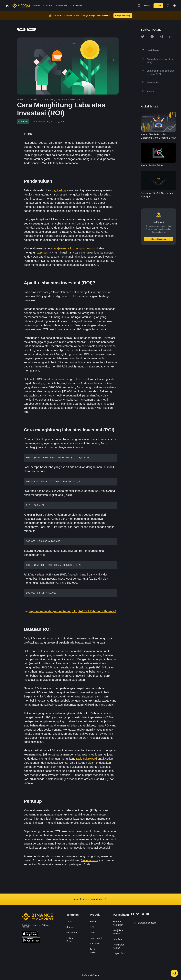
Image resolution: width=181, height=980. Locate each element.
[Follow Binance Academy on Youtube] (148, 914)
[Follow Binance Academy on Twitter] (138, 914)
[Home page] (21, 6)
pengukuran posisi (86, 248)
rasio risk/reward (86, 759)
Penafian (117, 939)
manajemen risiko (62, 248)
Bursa (93, 922)
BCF (92, 927)
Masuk (147, 6)
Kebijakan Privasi (118, 932)
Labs (92, 933)
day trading (59, 190)
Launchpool (96, 938)
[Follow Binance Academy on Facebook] (133, 914)
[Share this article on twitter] (143, 37)
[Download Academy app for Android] (31, 941)
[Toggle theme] (175, 6)
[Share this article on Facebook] (152, 37)
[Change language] (168, 6)
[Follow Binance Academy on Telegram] (143, 914)
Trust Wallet (93, 951)
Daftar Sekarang (159, 239)
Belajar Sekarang (123, 15)
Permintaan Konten (119, 946)
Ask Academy (89, 860)
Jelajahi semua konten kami (90, 899)
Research (95, 944)
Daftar (158, 6)
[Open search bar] (138, 6)
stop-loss (42, 253)
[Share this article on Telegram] (161, 37)
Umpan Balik (119, 953)
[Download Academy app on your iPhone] (30, 934)
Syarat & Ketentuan (118, 923)
